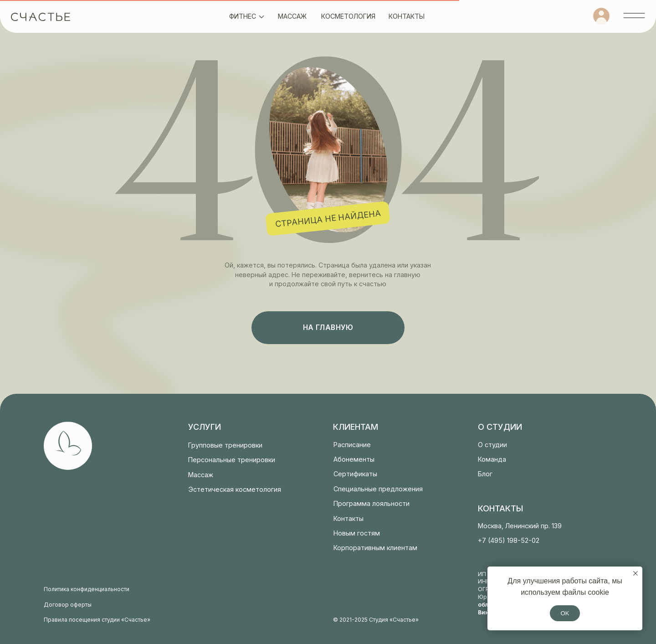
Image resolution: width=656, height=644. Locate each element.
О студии (492, 445)
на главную (328, 327)
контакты (407, 16)
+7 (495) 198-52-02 (509, 540)
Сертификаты (355, 474)
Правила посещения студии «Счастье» (97, 620)
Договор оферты (68, 605)
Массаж (201, 475)
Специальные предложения (378, 489)
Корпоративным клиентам (375, 548)
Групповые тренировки (225, 445)
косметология (348, 16)
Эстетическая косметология (235, 489)
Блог (485, 474)
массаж (292, 16)
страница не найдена (328, 219)
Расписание (352, 445)
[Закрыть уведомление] (635, 573)
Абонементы (354, 459)
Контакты (348, 518)
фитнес (243, 16)
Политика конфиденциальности (87, 589)
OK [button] (565, 613)
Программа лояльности (372, 503)
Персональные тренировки (232, 460)
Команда (492, 459)
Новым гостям (357, 533)
